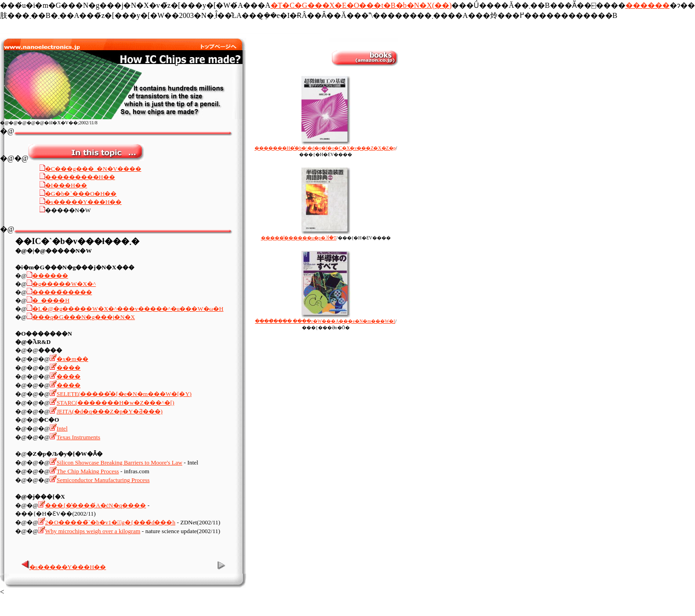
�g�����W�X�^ (64, 284)
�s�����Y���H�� (84, 202)
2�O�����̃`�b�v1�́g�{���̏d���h (110, 522)
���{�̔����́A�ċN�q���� (96, 505)
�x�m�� (72, 359)
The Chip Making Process (84, 471)
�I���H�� (66, 185)
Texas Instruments (78, 437)
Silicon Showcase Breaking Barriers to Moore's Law (119, 462)
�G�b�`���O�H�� (81, 194)
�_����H (51, 300)
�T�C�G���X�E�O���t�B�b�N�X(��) (361, 5)
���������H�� (80, 177)
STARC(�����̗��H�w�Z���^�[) (116, 403)
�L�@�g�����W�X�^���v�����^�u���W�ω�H (128, 309)
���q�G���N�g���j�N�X (84, 317)
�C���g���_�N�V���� (93, 169)
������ (648, 5)
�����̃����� (62, 292)
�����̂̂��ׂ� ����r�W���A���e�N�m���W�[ (325, 319)
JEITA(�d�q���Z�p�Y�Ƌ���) (110, 411)
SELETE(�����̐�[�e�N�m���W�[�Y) (124, 394)
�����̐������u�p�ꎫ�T (306, 235)
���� (69, 368)
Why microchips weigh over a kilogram (93, 531)
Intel (62, 428)
